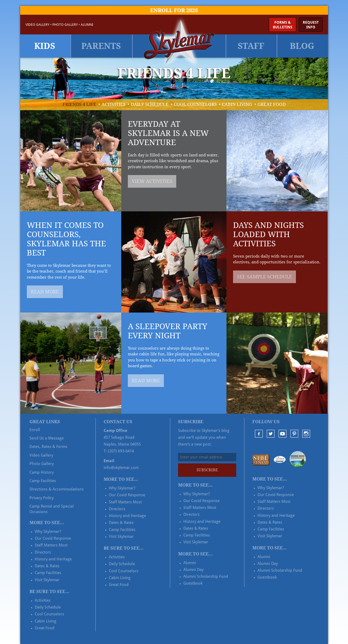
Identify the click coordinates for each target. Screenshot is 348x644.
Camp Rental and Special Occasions (52, 509)
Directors (43, 552)
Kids (45, 46)
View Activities (152, 181)
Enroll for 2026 (174, 10)
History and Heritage (53, 559)
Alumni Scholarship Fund (206, 576)
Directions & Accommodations (57, 489)
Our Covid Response (53, 538)
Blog (302, 46)
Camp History (42, 472)
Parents (101, 46)
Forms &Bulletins (283, 25)
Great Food (272, 104)
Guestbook (193, 583)
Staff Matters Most (51, 545)
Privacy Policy (42, 498)
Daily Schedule (150, 104)
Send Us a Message (47, 438)
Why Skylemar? (48, 531)
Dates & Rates (47, 566)
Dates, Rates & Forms (48, 447)
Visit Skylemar (47, 580)
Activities (114, 104)
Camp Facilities (43, 481)
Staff (251, 46)
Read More (45, 292)
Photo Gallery (65, 25)
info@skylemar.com (121, 468)
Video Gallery (37, 25)
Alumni (87, 25)
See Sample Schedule (264, 277)
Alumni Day (193, 570)
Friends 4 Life (79, 104)
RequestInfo (311, 25)
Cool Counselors (195, 104)
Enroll (35, 430)
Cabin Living (237, 104)
